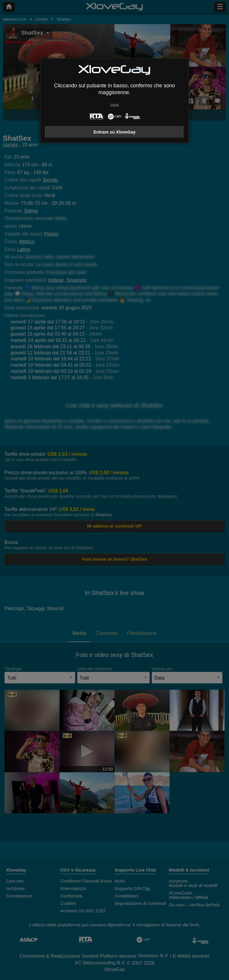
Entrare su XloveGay (115, 132)
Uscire (114, 105)
